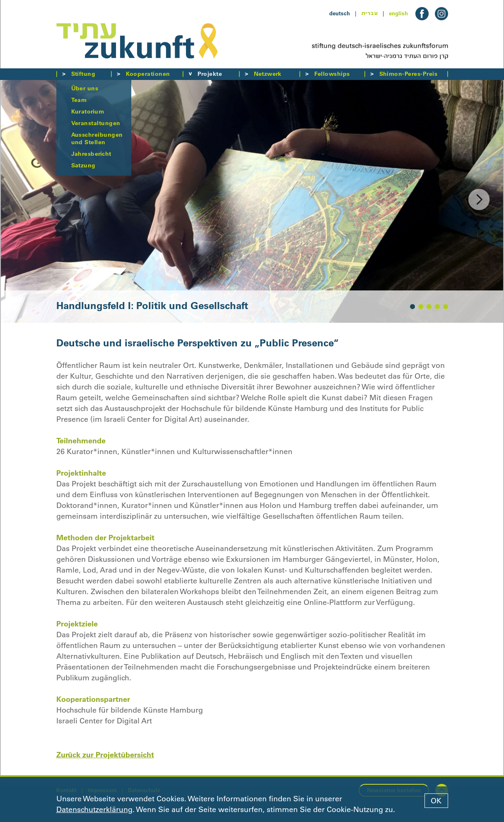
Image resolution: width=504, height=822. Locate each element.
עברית (369, 13)
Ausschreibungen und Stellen (97, 138)
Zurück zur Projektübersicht (105, 755)
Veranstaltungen (96, 123)
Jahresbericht (91, 154)
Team (79, 100)
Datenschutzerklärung (94, 810)
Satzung (83, 165)
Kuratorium (88, 111)
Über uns (85, 88)
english (398, 13)
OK (436, 801)
